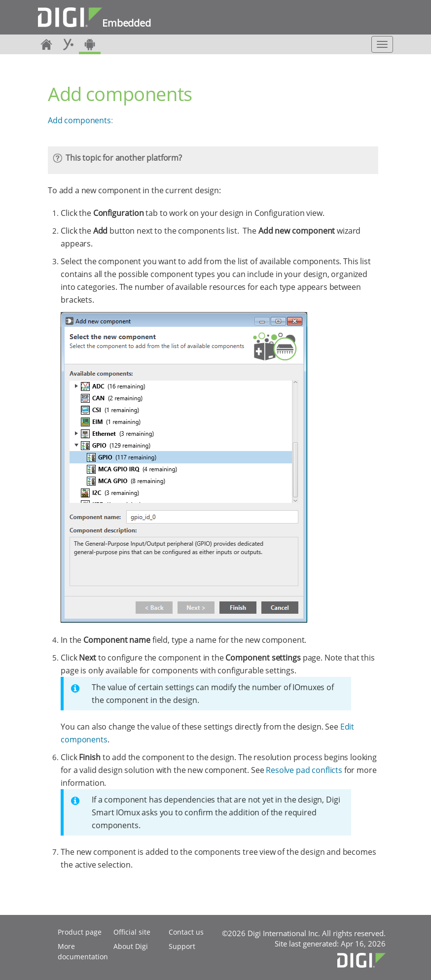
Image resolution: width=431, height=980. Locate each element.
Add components (79, 120)
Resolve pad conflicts (304, 770)
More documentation (83, 951)
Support (182, 946)
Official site (132, 932)
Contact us (186, 932)
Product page (80, 932)
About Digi (131, 946)
